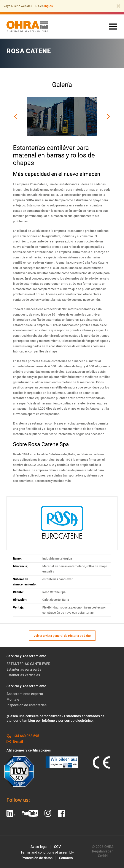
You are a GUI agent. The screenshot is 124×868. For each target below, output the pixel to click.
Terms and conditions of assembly (47, 853)
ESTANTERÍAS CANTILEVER (28, 664)
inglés (48, 6)
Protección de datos (37, 858)
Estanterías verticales (23, 675)
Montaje (13, 700)
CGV (57, 847)
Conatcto (66, 858)
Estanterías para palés (24, 670)
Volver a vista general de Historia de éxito (62, 636)
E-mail (15, 742)
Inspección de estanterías (26, 705)
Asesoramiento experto (25, 694)
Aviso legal (39, 847)
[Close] (118, 6)
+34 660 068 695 (23, 736)
